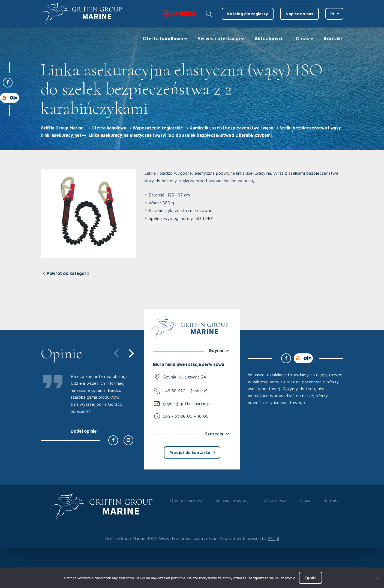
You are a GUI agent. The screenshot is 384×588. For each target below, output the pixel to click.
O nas (303, 39)
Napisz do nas (299, 14)
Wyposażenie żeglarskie (158, 128)
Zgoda (310, 578)
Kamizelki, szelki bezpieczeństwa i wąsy (231, 128)
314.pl (274, 538)
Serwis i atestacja (219, 39)
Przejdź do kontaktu (190, 452)
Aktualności (268, 39)
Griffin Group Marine (62, 128)
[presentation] (113, 352)
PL (333, 14)
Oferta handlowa (163, 39)
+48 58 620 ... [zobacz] (185, 391)
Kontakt (333, 39)
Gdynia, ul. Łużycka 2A (184, 377)
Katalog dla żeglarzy (248, 14)
